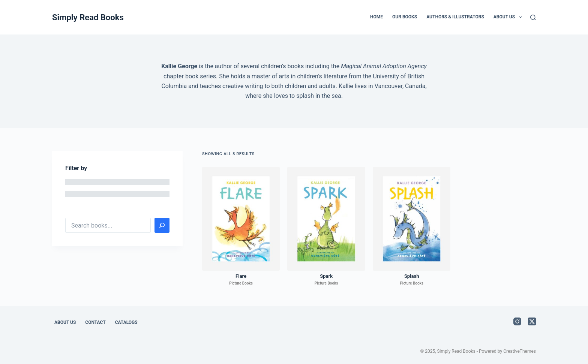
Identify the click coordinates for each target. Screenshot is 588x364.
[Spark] (326, 219)
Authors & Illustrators (455, 17)
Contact (95, 322)
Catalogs (126, 322)
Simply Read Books (88, 17)
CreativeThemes (520, 351)
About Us (509, 17)
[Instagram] (517, 321)
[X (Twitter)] (532, 321)
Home (376, 17)
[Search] (533, 17)
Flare (241, 276)
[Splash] (412, 219)
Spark (326, 276)
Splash (412, 276)
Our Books (405, 17)
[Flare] (241, 219)
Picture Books (241, 283)
